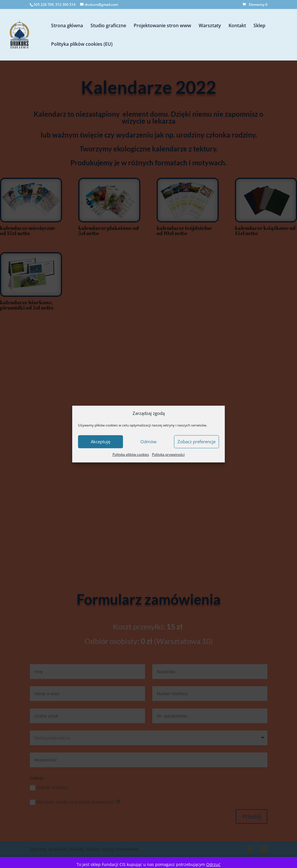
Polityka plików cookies (131, 454)
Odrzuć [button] (213, 864)
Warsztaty (210, 26)
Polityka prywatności (168, 454)
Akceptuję (100, 442)
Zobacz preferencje (197, 442)
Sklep (259, 26)
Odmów (148, 442)
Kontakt (237, 26)
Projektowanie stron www (162, 26)
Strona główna (67, 26)
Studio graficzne (108, 26)
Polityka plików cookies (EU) (82, 45)
